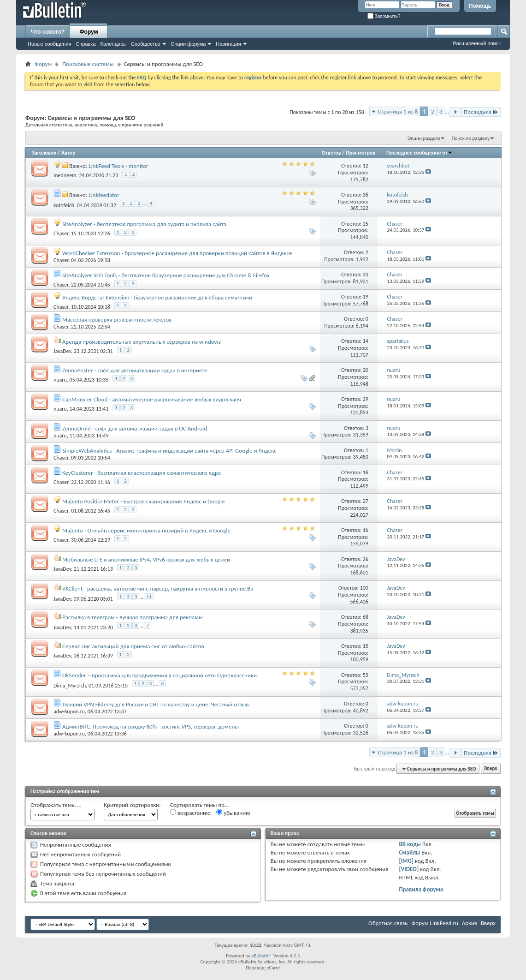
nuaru (60, 380)
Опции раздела (424, 138)
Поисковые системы (88, 64)
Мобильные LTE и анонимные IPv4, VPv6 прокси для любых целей (146, 559)
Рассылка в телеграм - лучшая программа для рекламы (133, 617)
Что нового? (48, 32)
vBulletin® (262, 956)
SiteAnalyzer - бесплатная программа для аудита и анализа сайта (144, 224)
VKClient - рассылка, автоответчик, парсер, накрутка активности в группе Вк (158, 589)
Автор (68, 153)
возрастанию (190, 813)
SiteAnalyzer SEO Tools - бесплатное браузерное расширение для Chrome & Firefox (166, 275)
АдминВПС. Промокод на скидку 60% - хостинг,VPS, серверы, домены (151, 726)
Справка (86, 44)
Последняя (481, 112)
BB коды (410, 844)
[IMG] (406, 861)
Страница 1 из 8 (398, 111)
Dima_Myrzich (70, 686)
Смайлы (409, 852)
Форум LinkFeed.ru (435, 923)
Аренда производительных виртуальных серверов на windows (142, 342)
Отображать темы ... (56, 805)
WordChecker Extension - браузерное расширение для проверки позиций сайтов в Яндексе (177, 253)
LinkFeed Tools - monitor (118, 166)
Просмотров (361, 153)
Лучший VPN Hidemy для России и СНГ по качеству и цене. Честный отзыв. (156, 704)
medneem (65, 175)
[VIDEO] (409, 869)
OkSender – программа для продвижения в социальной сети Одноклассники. (160, 675)
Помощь (480, 6)
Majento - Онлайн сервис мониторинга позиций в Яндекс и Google (146, 530)
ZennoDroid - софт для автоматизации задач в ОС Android (135, 428)
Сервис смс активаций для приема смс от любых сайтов (133, 646)
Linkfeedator (104, 195)
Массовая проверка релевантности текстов (117, 320)
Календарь (113, 44)
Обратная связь (388, 923)
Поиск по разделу (471, 138)
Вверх (491, 769)
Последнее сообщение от (420, 153)
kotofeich (64, 205)
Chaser (61, 233)
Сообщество (146, 44)
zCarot (274, 968)
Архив (470, 923)
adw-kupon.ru (69, 711)
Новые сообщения (49, 44)
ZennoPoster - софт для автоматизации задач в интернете (135, 370)
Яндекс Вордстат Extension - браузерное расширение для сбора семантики (157, 297)
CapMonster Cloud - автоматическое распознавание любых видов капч (152, 399)
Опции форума (188, 44)
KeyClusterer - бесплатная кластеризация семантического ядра (142, 473)
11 (149, 597)
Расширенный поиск (477, 43)
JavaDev (62, 351)
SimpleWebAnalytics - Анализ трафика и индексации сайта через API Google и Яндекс (169, 451)
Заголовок (44, 153)
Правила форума (421, 889)
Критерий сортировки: (132, 805)
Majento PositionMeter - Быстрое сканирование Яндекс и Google (143, 501)
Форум (89, 32)
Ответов (331, 153)
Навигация (228, 44)
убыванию (233, 813)
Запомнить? (384, 16)
